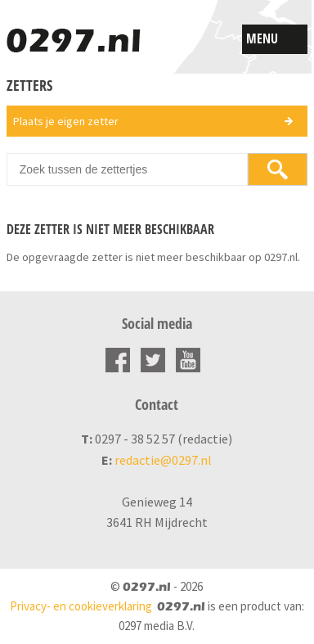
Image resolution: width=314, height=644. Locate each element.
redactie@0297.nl (163, 460)
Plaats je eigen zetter (66, 121)
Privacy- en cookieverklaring (81, 606)
